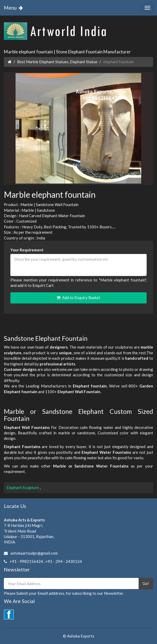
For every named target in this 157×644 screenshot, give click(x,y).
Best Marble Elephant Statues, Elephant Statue (57, 62)
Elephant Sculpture (23, 487)
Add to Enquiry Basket (79, 298)
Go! (146, 583)
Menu (14, 8)
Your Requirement (27, 250)
